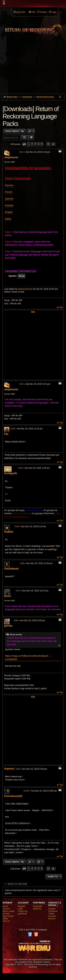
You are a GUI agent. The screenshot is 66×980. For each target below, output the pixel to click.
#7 (19, 591)
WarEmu (37, 909)
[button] (24, 144)
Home (5, 906)
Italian (8, 219)
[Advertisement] (33, 71)
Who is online (17, 884)
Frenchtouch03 (13, 796)
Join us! (6, 921)
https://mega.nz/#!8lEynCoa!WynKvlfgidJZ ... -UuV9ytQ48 (29, 657)
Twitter (51, 914)
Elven (7, 596)
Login (20, 909)
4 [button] (39, 144)
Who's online (8, 911)
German (9, 185)
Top (61, 307)
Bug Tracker (8, 916)
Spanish (9, 199)
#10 (27, 791)
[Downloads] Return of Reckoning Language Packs (30, 116)
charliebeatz (11, 569)
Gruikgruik (10, 473)
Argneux (9, 769)
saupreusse (11, 157)
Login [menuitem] (54, 12)
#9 (18, 769)
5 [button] (42, 144)
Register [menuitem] (44, 12)
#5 (17, 526)
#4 (21, 468)
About (5, 919)
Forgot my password (23, 912)
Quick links (21, 12)
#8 (16, 620)
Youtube (52, 916)
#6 (23, 563)
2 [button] (32, 144)
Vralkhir (9, 532)
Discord (52, 919)
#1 (22, 152)
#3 (13, 429)
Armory (6, 914)
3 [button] (35, 144)
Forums (6, 909)
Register (22, 906)
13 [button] (48, 144)
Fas (6, 434)
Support (52, 909)
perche (8, 626)
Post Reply (13, 131)
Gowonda (38, 906)
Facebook (53, 911)
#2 (22, 384)
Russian (9, 205)
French (9, 192)
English (9, 212)
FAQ (33, 12)
